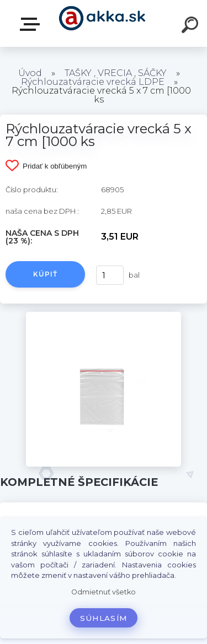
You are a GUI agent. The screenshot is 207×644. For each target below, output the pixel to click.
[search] (192, 26)
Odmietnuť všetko (104, 592)
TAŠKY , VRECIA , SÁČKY (116, 73)
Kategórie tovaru (32, 24)
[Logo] (102, 23)
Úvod (30, 73)
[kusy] (110, 275)
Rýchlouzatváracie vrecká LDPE (93, 82)
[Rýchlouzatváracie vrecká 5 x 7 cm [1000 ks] (104, 316)
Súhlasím (104, 618)
